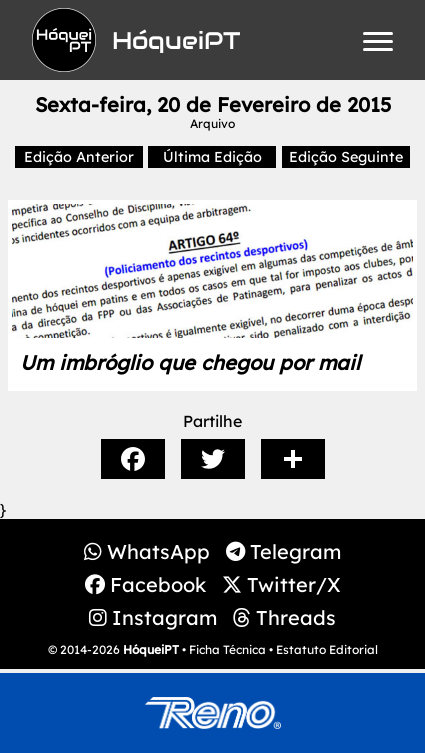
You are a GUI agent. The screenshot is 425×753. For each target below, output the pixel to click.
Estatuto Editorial (327, 649)
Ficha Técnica (227, 649)
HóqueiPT (151, 649)
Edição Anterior (79, 157)
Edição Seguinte (346, 157)
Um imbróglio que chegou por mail (190, 362)
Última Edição (212, 157)
